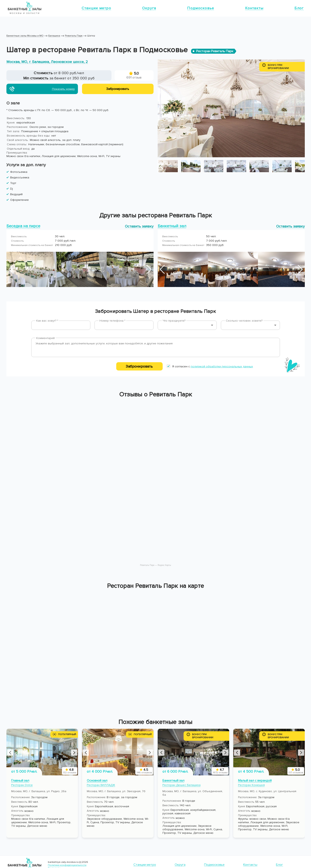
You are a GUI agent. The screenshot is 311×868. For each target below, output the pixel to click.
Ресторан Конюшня (251, 785)
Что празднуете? (174, 321)
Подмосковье (201, 8)
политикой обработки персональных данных (222, 366)
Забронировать (139, 366)
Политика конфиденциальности (67, 865)
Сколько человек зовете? (244, 321)
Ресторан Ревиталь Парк (215, 51)
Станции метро (96, 8)
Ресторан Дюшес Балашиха (182, 785)
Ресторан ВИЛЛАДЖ (101, 785)
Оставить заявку (139, 226)
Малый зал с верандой (255, 781)
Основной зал (97, 781)
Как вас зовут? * (47, 321)
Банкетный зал (173, 781)
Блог (299, 8)
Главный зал (20, 781)
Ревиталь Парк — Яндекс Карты (156, 565)
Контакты (254, 8)
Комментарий (45, 338)
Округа (149, 8)
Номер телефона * (112, 321)
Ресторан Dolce (22, 785)
